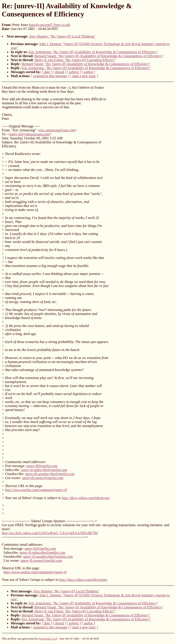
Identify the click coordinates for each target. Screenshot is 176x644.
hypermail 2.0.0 (48, 639)
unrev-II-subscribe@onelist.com (44, 470)
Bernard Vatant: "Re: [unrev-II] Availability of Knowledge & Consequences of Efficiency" (99, 56)
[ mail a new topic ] (84, 76)
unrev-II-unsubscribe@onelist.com (50, 474)
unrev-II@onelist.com (42, 466)
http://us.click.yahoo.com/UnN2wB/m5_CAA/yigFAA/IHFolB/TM (50, 533)
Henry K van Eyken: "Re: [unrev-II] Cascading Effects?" (75, 60)
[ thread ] (59, 72)
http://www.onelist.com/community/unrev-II (36, 490)
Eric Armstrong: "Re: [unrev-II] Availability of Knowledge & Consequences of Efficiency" (93, 52)
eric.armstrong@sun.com (57, 130)
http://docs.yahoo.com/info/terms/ (86, 498)
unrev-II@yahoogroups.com (29, 134)
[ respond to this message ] (50, 76)
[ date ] (47, 72)
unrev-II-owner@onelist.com (43, 478)
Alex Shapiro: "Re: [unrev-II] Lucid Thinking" (62, 36)
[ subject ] (74, 72)
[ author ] (89, 72)
